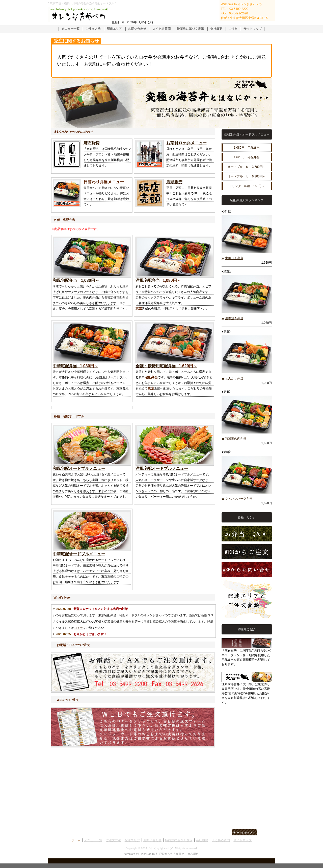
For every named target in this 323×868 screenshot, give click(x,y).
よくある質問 (161, 29)
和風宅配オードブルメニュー (79, 469)
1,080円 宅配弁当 (247, 148)
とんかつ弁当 (234, 378)
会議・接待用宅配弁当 (156, 366)
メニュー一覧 (70, 29)
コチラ (78, 628)
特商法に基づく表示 (190, 29)
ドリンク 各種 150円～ (247, 186)
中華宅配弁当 (65, 366)
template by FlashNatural (140, 854)
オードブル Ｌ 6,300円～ (247, 176)
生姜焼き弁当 (234, 318)
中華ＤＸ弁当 (234, 258)
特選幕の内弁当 (236, 439)
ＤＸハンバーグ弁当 (239, 499)
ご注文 (233, 29)
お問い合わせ (137, 29)
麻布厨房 (92, 143)
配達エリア (114, 29)
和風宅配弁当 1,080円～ (76, 280)
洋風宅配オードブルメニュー (162, 469)
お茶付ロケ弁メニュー (186, 143)
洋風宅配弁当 (148, 280)
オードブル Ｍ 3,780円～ (247, 167)
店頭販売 (174, 182)
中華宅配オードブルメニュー (79, 554)
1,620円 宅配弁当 (247, 157)
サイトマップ (253, 29)
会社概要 (216, 29)
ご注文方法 (93, 29)
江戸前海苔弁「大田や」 (171, 854)
